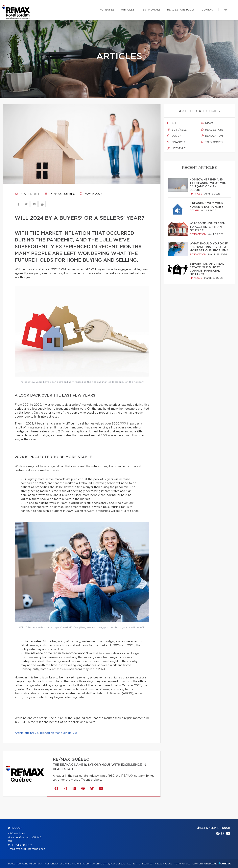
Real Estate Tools (181, 10)
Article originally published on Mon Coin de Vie (46, 733)
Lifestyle (176, 148)
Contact (208, 10)
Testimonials (151, 10)
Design (174, 136)
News (207, 123)
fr (225, 10)
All (172, 123)
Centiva (225, 863)
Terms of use (182, 864)
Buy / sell (177, 130)
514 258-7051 (23, 845)
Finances (176, 142)
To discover (212, 142)
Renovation (212, 136)
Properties (106, 10)
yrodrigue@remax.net (31, 849)
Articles (128, 10)
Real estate (27, 194)
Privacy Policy (163, 864)
